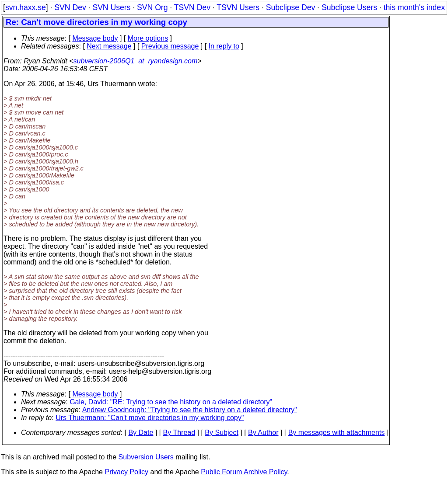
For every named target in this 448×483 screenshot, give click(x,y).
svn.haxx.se (26, 7)
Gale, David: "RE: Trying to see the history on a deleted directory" (171, 402)
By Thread (179, 433)
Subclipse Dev (290, 7)
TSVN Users (238, 7)
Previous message (170, 46)
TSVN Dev (192, 7)
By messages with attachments (337, 433)
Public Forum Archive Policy (244, 472)
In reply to (224, 46)
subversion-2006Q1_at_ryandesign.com (136, 61)
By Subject (221, 433)
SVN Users (111, 7)
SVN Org (152, 7)
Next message (109, 46)
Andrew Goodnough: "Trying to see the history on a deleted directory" (190, 410)
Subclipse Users (349, 7)
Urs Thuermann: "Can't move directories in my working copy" (150, 418)
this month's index (414, 7)
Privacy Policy (126, 472)
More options (148, 38)
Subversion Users (146, 457)
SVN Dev (70, 7)
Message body (95, 38)
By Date (141, 433)
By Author (263, 433)
